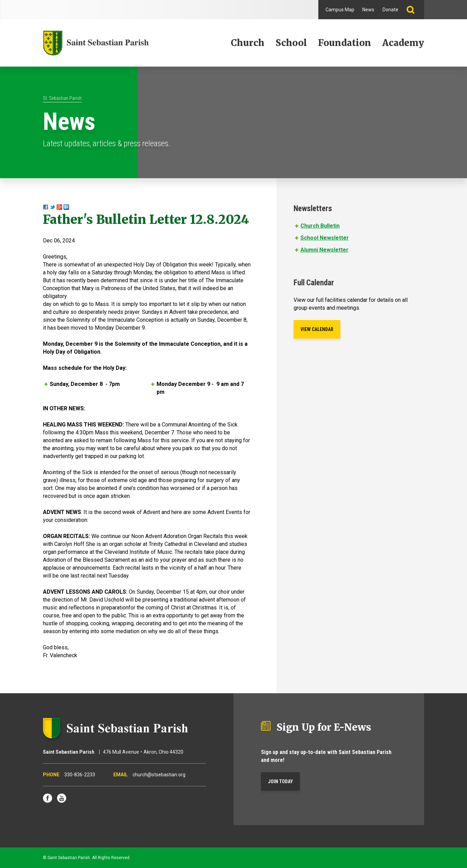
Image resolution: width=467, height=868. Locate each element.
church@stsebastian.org (159, 775)
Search (413, 10)
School (291, 43)
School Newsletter (325, 238)
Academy (403, 43)
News (368, 10)
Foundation (345, 43)
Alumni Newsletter (324, 250)
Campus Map (340, 10)
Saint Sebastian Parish (124, 728)
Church (248, 43)
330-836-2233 (80, 775)
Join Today (280, 781)
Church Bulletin (320, 226)
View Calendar (317, 329)
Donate (390, 10)
